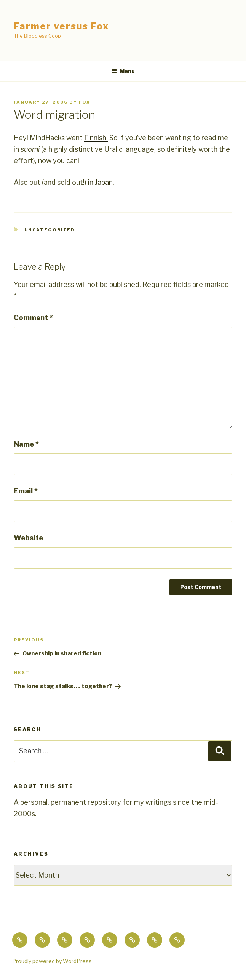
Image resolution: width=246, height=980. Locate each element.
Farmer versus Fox (61, 26)
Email (26, 491)
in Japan (100, 182)
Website (28, 538)
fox (85, 102)
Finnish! (96, 138)
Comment (33, 318)
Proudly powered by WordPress (52, 961)
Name (26, 444)
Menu (123, 71)
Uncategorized (50, 230)
